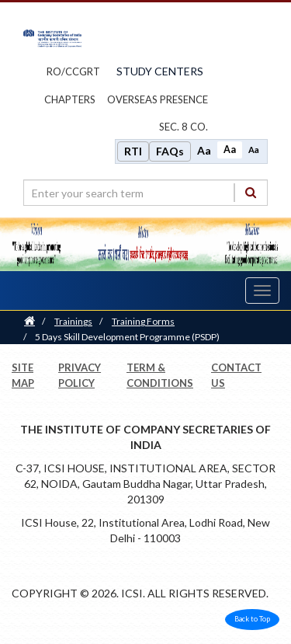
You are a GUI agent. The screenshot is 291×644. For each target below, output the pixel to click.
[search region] (145, 193)
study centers (160, 71)
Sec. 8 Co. (184, 127)
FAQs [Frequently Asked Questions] (170, 151)
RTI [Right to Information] (133, 151)
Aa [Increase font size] (204, 150)
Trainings (73, 321)
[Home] (29, 321)
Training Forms (143, 321)
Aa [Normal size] (230, 150)
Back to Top (252, 619)
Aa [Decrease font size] (254, 150)
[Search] (251, 192)
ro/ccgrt (73, 71)
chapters (70, 99)
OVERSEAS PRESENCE (158, 99)
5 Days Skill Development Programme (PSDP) (127, 337)
